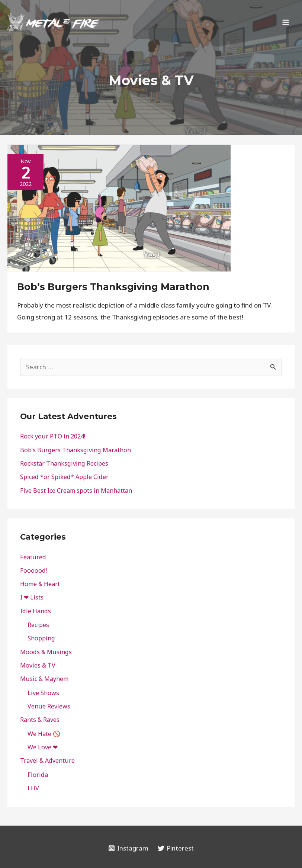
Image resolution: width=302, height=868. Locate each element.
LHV (33, 788)
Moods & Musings (46, 652)
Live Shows (43, 693)
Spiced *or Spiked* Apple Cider (64, 477)
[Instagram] (128, 848)
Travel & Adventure (47, 761)
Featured (33, 557)
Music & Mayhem (44, 679)
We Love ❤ (43, 747)
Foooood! (33, 570)
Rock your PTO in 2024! (53, 436)
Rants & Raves (40, 720)
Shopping (41, 638)
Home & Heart (40, 584)
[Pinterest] (176, 848)
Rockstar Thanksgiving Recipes (64, 463)
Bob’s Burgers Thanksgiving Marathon (113, 287)
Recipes (38, 625)
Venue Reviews (49, 706)
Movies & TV (38, 665)
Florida (38, 775)
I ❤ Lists (32, 597)
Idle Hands (36, 611)
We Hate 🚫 (44, 734)
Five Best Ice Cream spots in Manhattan (76, 491)
